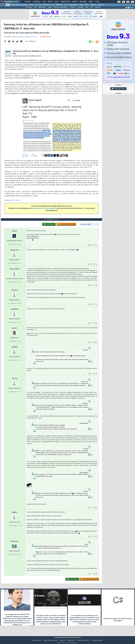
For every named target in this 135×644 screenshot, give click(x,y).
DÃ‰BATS (81, 7)
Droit (91, 2)
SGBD (81, 5)
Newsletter (65, 2)
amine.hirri (15, 254)
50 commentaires (45, 38)
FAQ (44, 2)
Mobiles (93, 5)
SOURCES (73, 7)
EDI (65, 5)
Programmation (73, 5)
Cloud (32, 5)
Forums (28, 2)
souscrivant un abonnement (46, 210)
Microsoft (46, 5)
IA (36, 5)
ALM (40, 5)
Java (52, 5)
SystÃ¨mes (101, 5)
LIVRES (50, 7)
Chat (56, 2)
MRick (15, 516)
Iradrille (15, 351)
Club (97, 2)
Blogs (50, 2)
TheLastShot (15, 273)
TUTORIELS (29, 7)
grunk (15, 332)
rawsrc (15, 235)
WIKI (87, 7)
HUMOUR (98, 7)
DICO (92, 7)
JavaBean (15, 313)
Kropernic (15, 545)
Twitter (18, 202)
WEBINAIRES (42, 7)
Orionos (15, 294)
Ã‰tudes (83, 2)
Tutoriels (37, 2)
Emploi (75, 2)
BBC (13, 202)
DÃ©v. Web (59, 5)
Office (87, 5)
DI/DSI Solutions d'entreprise (19, 5)
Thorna (15, 383)
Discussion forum (118, 89)
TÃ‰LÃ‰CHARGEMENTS (61, 7)
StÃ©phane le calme (30, 38)
